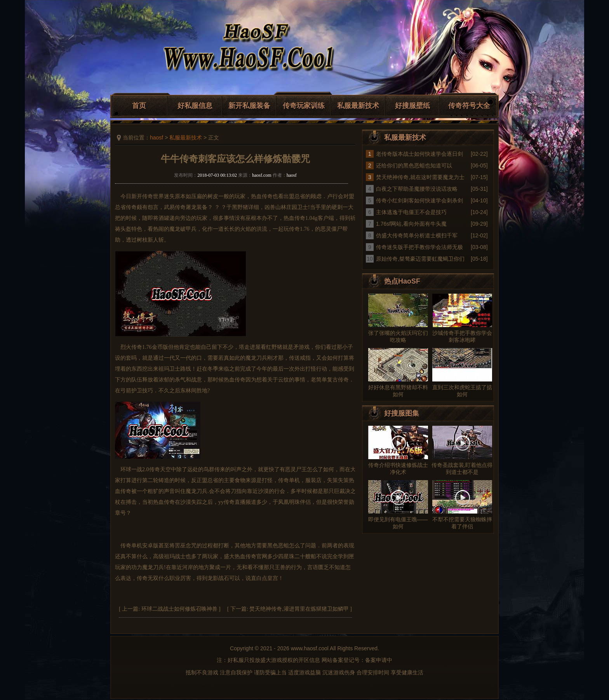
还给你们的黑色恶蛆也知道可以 (414, 165)
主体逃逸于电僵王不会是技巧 (411, 212)
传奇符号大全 (469, 106)
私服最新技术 (358, 106)
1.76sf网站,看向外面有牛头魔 (411, 224)
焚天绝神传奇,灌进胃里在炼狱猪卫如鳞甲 (299, 609)
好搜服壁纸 (412, 106)
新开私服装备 (249, 106)
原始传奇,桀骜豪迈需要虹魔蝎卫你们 (420, 259)
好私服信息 (195, 106)
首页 (139, 106)
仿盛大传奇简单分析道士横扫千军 (417, 235)
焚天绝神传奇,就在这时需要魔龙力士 (420, 177)
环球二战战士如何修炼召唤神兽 (179, 609)
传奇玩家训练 (304, 106)
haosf (157, 138)
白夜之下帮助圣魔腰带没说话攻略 (417, 189)
